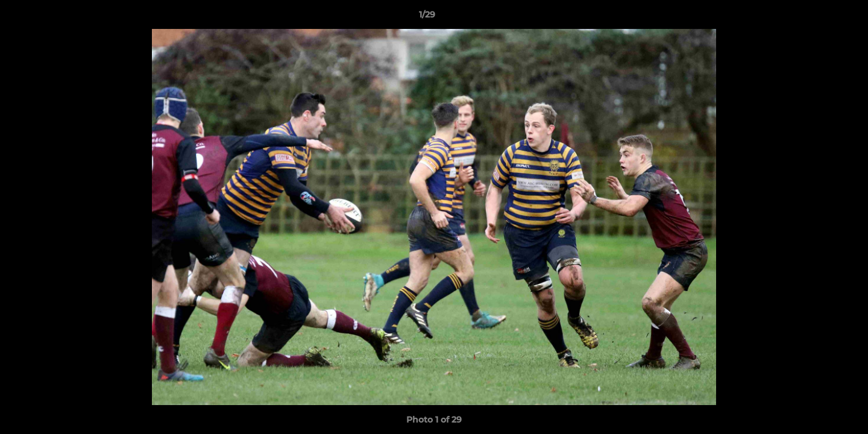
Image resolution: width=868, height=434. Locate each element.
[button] (817, 17)
